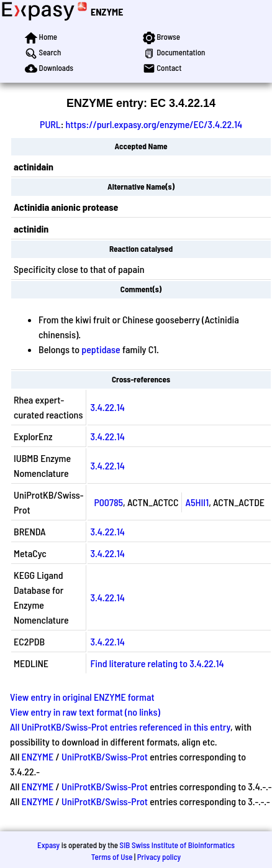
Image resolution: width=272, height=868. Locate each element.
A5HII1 (197, 502)
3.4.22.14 (107, 407)
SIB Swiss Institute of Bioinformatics (177, 845)
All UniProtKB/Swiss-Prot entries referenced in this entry (120, 727)
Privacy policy (159, 857)
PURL (50, 124)
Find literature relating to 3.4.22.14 (157, 663)
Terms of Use (112, 857)
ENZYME (107, 12)
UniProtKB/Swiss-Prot (105, 756)
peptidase (101, 349)
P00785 (108, 502)
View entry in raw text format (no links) (85, 712)
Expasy (48, 845)
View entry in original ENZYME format (82, 697)
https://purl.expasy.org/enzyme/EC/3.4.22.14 (154, 124)
